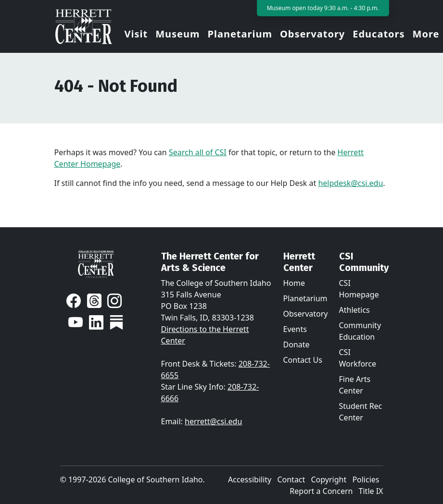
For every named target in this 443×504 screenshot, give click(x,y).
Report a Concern (321, 491)
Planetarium (240, 34)
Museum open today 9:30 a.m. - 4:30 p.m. (323, 8)
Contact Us (303, 360)
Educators (379, 34)
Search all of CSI (198, 152)
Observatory (312, 34)
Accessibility (250, 479)
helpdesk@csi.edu (350, 183)
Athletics (354, 310)
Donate (297, 344)
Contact (291, 479)
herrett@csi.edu (213, 421)
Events (295, 329)
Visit (136, 34)
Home (294, 283)
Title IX (371, 491)
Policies (366, 479)
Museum (177, 34)
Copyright (329, 479)
